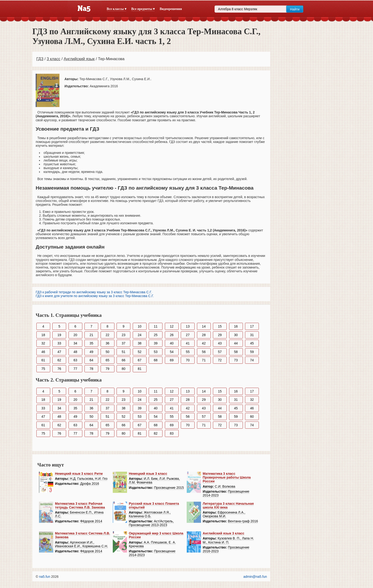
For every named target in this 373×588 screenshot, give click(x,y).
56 (204, 352)
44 (236, 343)
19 (59, 335)
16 (236, 326)
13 (188, 326)
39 (156, 343)
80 (123, 369)
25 (156, 335)
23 (123, 335)
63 (75, 360)
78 (91, 369)
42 (204, 343)
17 (252, 326)
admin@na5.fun (255, 577)
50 (108, 352)
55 (188, 352)
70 (188, 360)
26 (172, 335)
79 (108, 369)
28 (204, 335)
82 (156, 433)
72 (220, 360)
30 (236, 335)
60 (252, 416)
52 (140, 352)
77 (75, 369)
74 (252, 360)
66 (123, 360)
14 (204, 326)
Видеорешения (171, 9)
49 (91, 352)
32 (43, 343)
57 (220, 352)
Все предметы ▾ (143, 9)
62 (59, 360)
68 (156, 360)
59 (252, 352)
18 (43, 335)
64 (91, 360)
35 (91, 343)
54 (172, 352)
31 (252, 335)
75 (43, 369)
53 (156, 352)
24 (140, 335)
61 (43, 360)
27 (188, 335)
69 (172, 360)
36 (108, 343)
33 (59, 343)
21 (91, 335)
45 (252, 343)
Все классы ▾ (117, 9)
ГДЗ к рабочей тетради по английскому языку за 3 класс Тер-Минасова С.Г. (94, 292)
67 (140, 360)
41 (188, 343)
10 (140, 326)
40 (172, 343)
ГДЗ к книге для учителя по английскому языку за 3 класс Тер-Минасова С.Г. (95, 296)
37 (123, 343)
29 (220, 335)
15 (220, 326)
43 (220, 343)
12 (172, 326)
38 (140, 343)
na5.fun (45, 577)
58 (236, 352)
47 (59, 352)
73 (236, 360)
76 (59, 369)
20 (75, 335)
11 (156, 326)
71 (204, 360)
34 (75, 343)
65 (108, 360)
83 (172, 433)
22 (108, 335)
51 (123, 352)
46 (43, 352)
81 (140, 369)
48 (75, 352)
